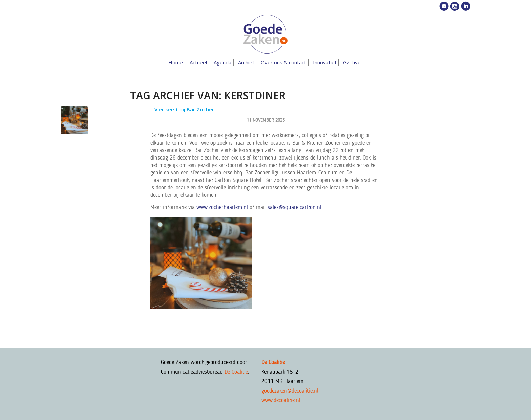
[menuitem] (177, 62)
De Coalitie (236, 372)
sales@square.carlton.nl (294, 207)
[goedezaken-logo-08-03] (265, 34)
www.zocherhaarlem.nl (222, 207)
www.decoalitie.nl (281, 400)
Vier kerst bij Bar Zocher (184, 109)
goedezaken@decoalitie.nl (290, 391)
